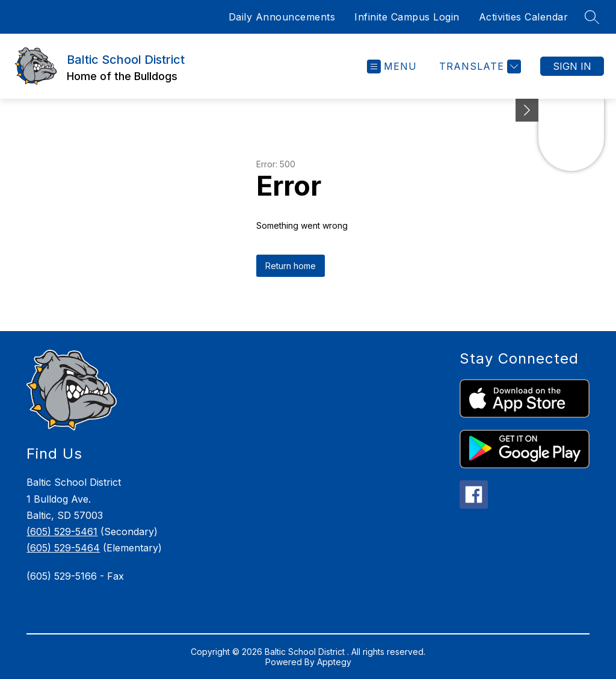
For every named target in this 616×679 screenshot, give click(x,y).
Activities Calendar (524, 17)
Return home (291, 266)
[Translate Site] (479, 67)
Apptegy (334, 662)
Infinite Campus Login (407, 17)
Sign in (572, 66)
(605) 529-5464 (63, 548)
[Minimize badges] (527, 110)
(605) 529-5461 (62, 532)
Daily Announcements (282, 17)
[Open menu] (392, 67)
